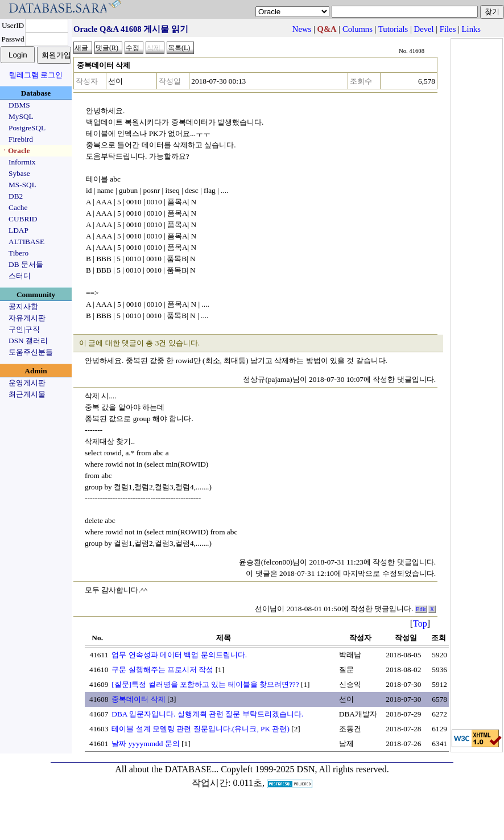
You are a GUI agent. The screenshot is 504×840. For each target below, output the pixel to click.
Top (420, 623)
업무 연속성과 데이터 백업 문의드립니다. (179, 655)
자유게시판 (27, 318)
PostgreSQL (27, 128)
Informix (22, 162)
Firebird (21, 139)
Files (448, 29)
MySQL (21, 116)
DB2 (16, 196)
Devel (424, 29)
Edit (421, 609)
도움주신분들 (31, 352)
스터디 (20, 276)
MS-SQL (22, 185)
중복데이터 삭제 (138, 699)
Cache (18, 207)
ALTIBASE (26, 242)
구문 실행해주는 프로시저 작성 (162, 670)
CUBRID (23, 219)
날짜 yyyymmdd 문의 (145, 744)
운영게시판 (27, 383)
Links (471, 29)
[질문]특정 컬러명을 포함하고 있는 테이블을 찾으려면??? (205, 684)
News (302, 29)
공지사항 (23, 306)
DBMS (19, 105)
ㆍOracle (15, 151)
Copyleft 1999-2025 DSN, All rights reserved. (305, 769)
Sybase (19, 173)
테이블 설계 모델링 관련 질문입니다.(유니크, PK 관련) (201, 729)
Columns (358, 29)
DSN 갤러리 (28, 341)
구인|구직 (24, 329)
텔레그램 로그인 (36, 75)
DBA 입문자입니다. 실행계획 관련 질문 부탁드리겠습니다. (207, 714)
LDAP (18, 230)
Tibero (18, 253)
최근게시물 (27, 394)
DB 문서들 (26, 264)
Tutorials (393, 29)
